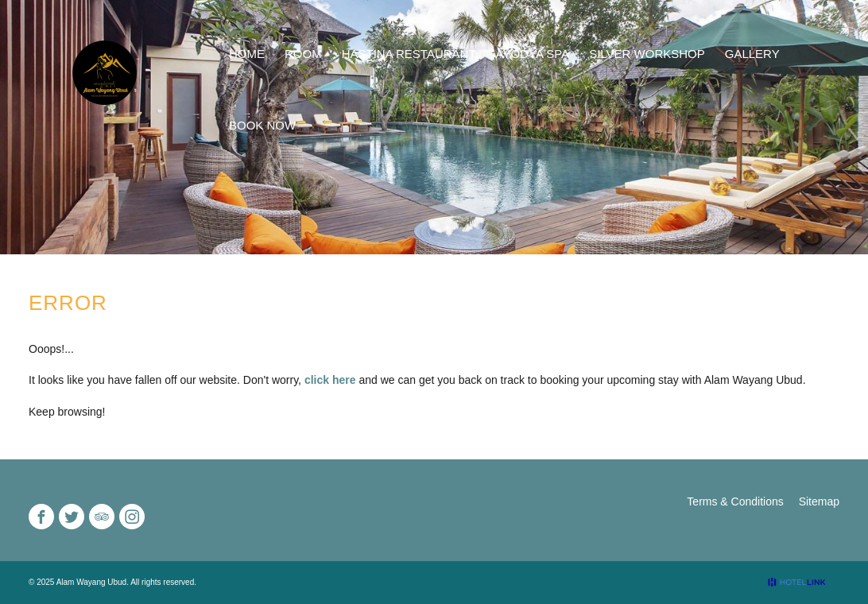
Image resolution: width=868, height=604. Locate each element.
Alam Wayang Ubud (92, 582)
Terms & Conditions (735, 501)
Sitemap (819, 501)
